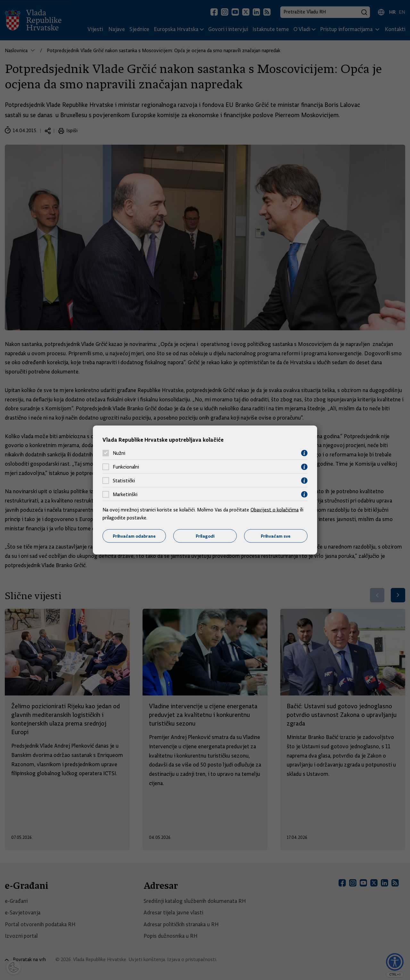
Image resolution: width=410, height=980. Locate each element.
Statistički (124, 481)
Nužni (119, 453)
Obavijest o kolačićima (275, 510)
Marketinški (125, 494)
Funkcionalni (126, 467)
